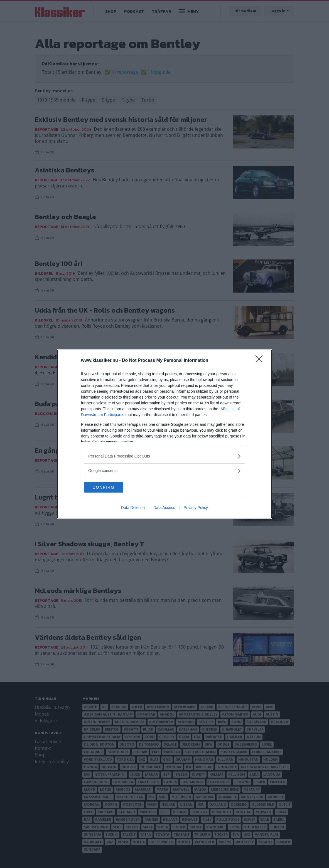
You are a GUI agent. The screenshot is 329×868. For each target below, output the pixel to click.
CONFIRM (110, 488)
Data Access (164, 508)
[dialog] (164, 434)
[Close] (261, 360)
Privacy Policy (196, 508)
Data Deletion (133, 508)
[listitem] (164, 456)
